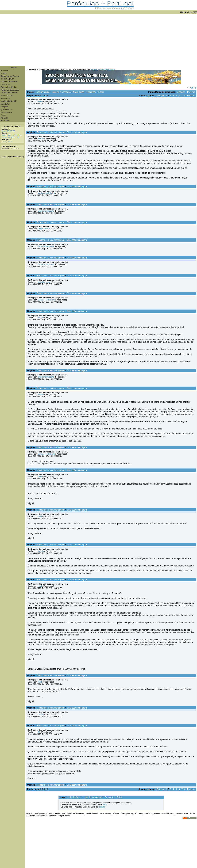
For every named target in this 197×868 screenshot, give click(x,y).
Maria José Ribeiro (46, 193)
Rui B (40, 101)
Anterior (181, 92)
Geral (193, 88)
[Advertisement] (98, 40)
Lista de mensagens (61, 92)
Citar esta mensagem (77, 132)
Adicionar (5, 70)
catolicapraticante (46, 211)
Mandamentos (7, 96)
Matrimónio (5, 98)
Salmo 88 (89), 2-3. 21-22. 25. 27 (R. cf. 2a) (11, 136)
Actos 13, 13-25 (8, 131)
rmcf (40, 477)
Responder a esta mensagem (51, 132)
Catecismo (5, 84)
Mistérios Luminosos (10, 149)
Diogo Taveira (44, 229)
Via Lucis (4, 118)
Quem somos (6, 109)
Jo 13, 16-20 (7, 142)
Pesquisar (91, 92)
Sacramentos (6, 112)
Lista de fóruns (43, 92)
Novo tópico (79, 92)
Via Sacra (5, 121)
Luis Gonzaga (44, 282)
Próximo (191, 92)
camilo (41, 139)
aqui (105, 805)
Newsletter (5, 104)
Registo (102, 807)
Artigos (3, 73)
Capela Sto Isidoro (13, 126)
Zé (39, 732)
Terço (3, 115)
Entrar (101, 92)
